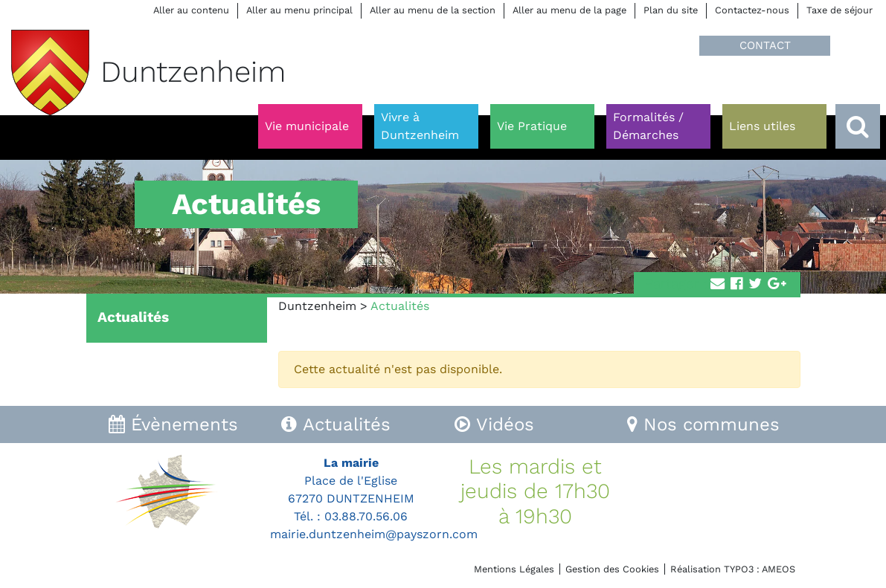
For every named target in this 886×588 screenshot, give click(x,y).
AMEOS (779, 569)
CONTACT (765, 45)
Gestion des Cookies (612, 569)
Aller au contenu (191, 10)
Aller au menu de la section (433, 10)
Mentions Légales (514, 569)
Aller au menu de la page (569, 10)
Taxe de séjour (840, 10)
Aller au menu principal (299, 10)
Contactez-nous (752, 10)
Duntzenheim (317, 306)
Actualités (133, 317)
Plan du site (671, 10)
